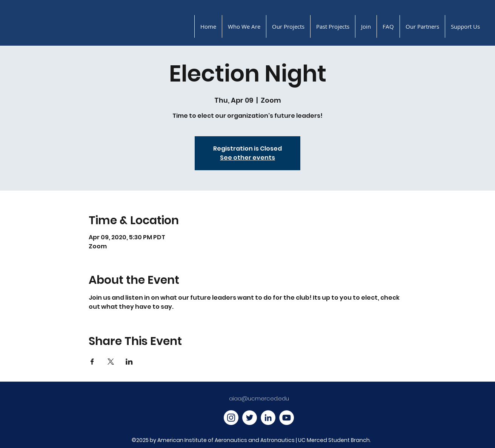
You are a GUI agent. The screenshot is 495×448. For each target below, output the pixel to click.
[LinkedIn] (268, 418)
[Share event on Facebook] (92, 362)
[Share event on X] (111, 362)
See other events (247, 158)
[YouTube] (287, 418)
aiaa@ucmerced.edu (259, 398)
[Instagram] (231, 418)
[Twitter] (250, 418)
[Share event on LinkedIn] (129, 362)
